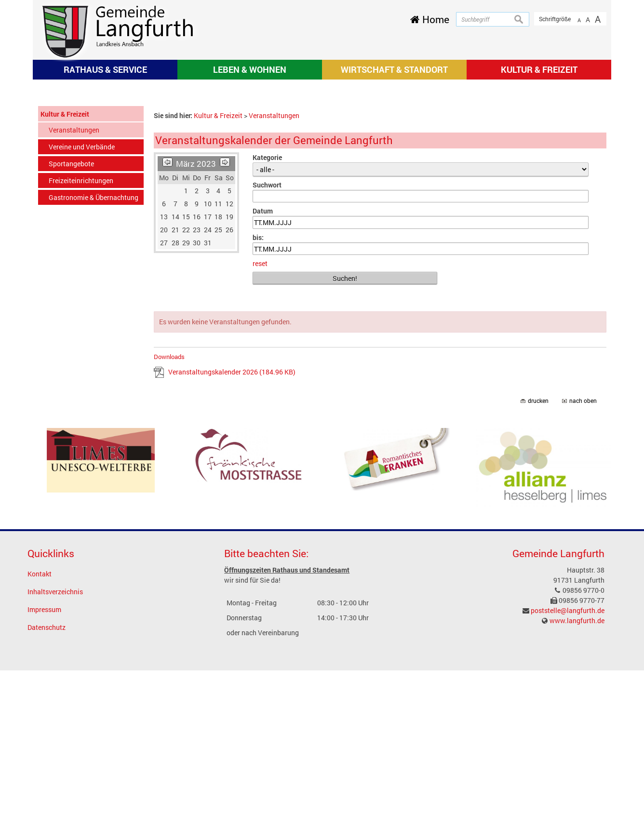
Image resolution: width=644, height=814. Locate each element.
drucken (538, 544)
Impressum (44, 753)
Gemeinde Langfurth (558, 697)
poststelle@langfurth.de (568, 754)
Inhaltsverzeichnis (55, 735)
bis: (258, 381)
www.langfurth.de (577, 764)
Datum (263, 354)
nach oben (583, 544)
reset (260, 407)
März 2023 (196, 307)
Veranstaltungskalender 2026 (232, 515)
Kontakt (40, 717)
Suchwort (267, 328)
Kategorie (267, 300)
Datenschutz (47, 771)
